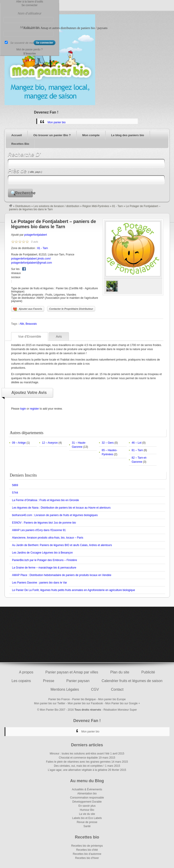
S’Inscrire (30, 54)
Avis (59, 336)
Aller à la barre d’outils (30, 2)
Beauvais (31, 324)
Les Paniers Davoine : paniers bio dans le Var (40, 583)
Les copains (21, 681)
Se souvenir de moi (22, 43)
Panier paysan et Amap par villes (72, 672)
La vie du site (87, 814)
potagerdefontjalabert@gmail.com (31, 263)
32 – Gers (108, 443)
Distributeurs (23, 206)
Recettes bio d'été (87, 850)
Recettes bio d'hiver (87, 858)
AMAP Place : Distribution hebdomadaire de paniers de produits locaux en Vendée (62, 575)
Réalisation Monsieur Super (120, 710)
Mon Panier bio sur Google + (123, 703)
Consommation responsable (87, 798)
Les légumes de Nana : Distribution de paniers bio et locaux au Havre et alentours (61, 508)
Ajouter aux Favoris (28, 309)
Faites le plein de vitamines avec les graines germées (78, 762)
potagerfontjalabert (36, 235)
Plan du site (120, 672)
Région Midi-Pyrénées (96, 206)
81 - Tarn (117, 206)
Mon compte (91, 135)
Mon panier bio (57, 122)
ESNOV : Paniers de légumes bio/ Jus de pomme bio (44, 523)
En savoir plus (87, 806)
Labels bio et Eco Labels (87, 818)
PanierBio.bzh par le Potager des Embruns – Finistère (45, 560)
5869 (15, 485)
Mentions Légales (65, 689)
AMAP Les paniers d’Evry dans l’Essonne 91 (39, 530)
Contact (117, 689)
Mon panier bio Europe (112, 699)
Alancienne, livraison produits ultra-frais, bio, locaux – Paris (48, 538)
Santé (87, 826)
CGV (95, 689)
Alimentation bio (87, 794)
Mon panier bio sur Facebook (85, 703)
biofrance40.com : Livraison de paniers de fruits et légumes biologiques (55, 515)
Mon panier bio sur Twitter (50, 703)
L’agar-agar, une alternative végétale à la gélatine (77, 770)
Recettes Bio (20, 144)
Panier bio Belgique (84, 699)
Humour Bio (87, 810)
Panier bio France (59, 699)
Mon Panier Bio (49, 710)
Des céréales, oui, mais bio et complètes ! (79, 766)
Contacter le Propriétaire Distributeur (71, 309)
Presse (49, 681)
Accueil (17, 135)
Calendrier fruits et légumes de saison (132, 681)
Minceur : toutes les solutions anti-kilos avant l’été (80, 754)
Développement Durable (87, 802)
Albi (22, 324)
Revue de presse (87, 822)
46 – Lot (137, 443)
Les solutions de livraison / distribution (56, 206)
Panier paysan (78, 681)
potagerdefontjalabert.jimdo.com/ (31, 259)
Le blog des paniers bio (128, 135)
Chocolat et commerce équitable (78, 758)
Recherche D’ (24, 155)
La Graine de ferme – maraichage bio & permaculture (44, 568)
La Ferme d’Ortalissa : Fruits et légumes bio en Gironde (45, 500)
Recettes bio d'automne (87, 854)
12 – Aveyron (50, 443)
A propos (26, 672)
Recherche (24, 193)
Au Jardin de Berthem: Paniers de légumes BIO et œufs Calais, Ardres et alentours (62, 545)
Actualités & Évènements (87, 789)
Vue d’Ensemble (30, 336)
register (34, 409)
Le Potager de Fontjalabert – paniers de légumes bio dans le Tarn (54, 224)
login (23, 409)
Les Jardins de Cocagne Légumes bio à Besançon (42, 553)
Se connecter (30, 5)
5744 (15, 493)
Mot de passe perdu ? (29, 49)
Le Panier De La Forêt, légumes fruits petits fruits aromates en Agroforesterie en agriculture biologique (74, 590)
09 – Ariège (19, 443)
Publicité (148, 672)
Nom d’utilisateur (30, 13)
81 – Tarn (137, 450)
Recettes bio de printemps (87, 846)
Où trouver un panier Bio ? (52, 135)
